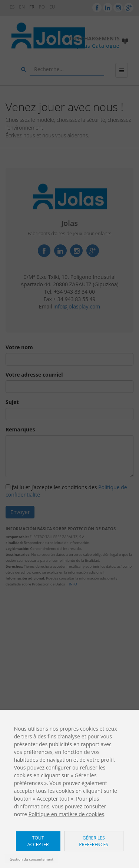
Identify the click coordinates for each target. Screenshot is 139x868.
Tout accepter (38, 841)
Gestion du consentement (32, 859)
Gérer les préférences (94, 841)
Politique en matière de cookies (67, 814)
